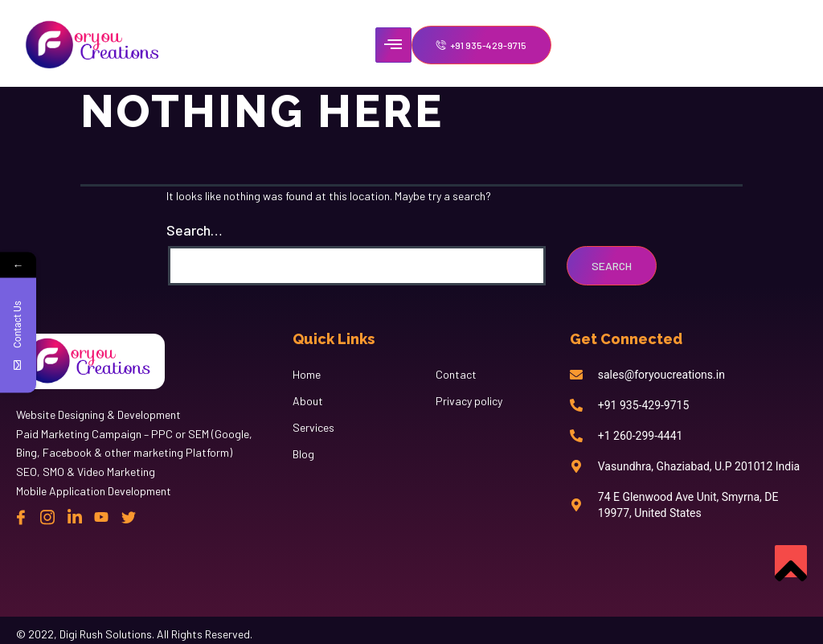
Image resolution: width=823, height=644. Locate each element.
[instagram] (47, 517)
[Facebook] (21, 517)
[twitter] (129, 517)
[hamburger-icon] (393, 45)
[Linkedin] (75, 517)
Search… (194, 230)
